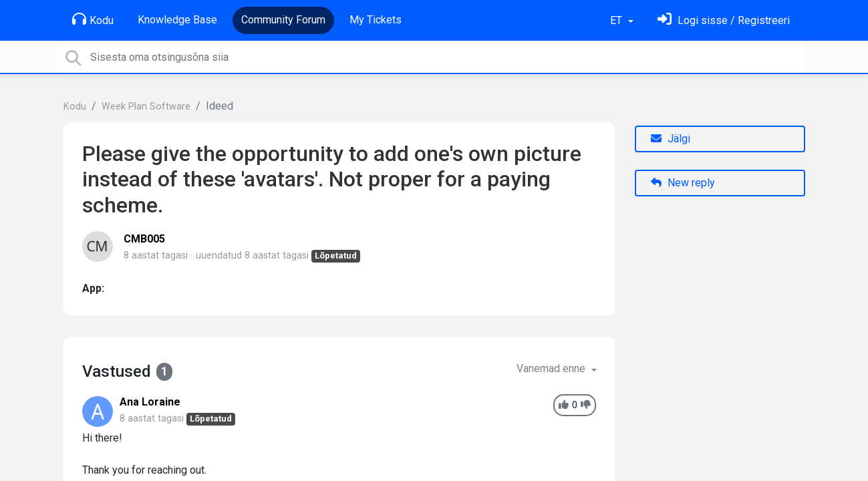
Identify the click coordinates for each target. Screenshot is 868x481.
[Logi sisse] (724, 20)
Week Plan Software (146, 107)
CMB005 (144, 239)
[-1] (586, 405)
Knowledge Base (177, 20)
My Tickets (376, 20)
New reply (683, 183)
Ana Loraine (150, 402)
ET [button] (617, 20)
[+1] (564, 405)
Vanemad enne (552, 368)
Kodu (93, 19)
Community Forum (283, 20)
